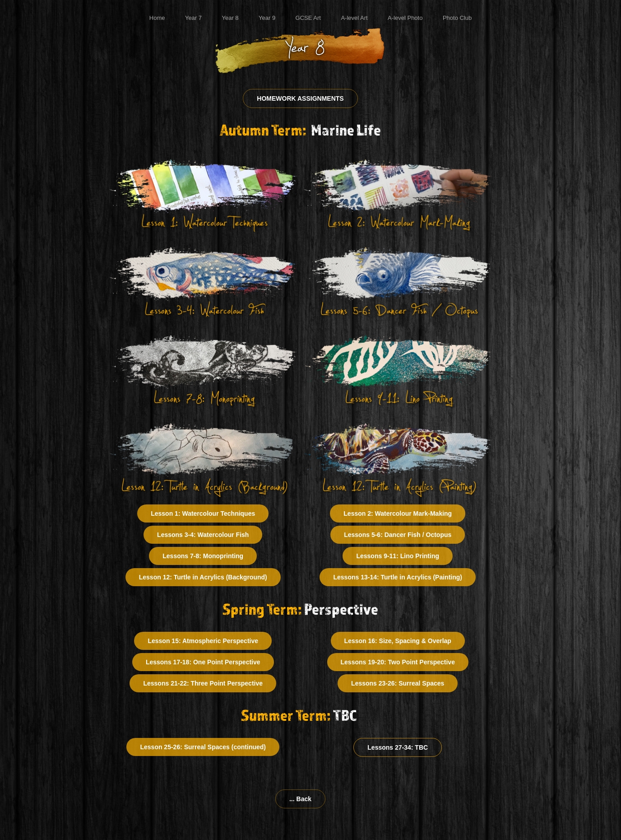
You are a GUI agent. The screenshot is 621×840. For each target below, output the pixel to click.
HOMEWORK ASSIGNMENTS (300, 98)
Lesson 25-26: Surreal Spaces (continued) (203, 747)
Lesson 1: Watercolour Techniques (203, 513)
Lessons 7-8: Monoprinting (203, 556)
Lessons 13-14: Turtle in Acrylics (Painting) (398, 577)
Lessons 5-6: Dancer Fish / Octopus (398, 535)
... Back (300, 799)
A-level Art (354, 18)
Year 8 (230, 18)
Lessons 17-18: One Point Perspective (203, 662)
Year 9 (267, 18)
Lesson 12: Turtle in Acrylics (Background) (203, 577)
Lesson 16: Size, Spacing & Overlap (398, 641)
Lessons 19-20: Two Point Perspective (398, 662)
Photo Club (457, 18)
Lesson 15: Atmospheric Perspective (203, 641)
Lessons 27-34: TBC (398, 747)
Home (157, 18)
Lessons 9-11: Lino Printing (398, 556)
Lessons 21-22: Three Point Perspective (203, 683)
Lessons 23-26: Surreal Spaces (398, 683)
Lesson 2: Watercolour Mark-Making (398, 513)
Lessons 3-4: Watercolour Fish (203, 535)
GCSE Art (308, 18)
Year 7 (193, 18)
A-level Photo (405, 18)
